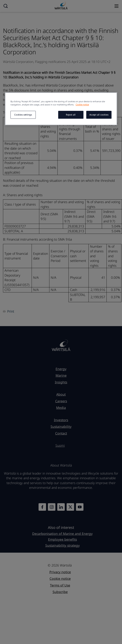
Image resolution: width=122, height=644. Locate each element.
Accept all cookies (99, 115)
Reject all (71, 115)
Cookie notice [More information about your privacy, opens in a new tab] (82, 105)
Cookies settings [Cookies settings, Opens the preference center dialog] (23, 115)
